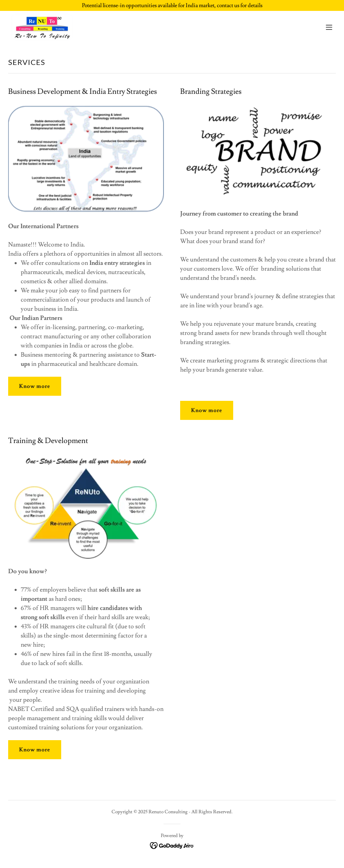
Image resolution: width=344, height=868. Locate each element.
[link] (43, 27)
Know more (35, 386)
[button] (329, 27)
